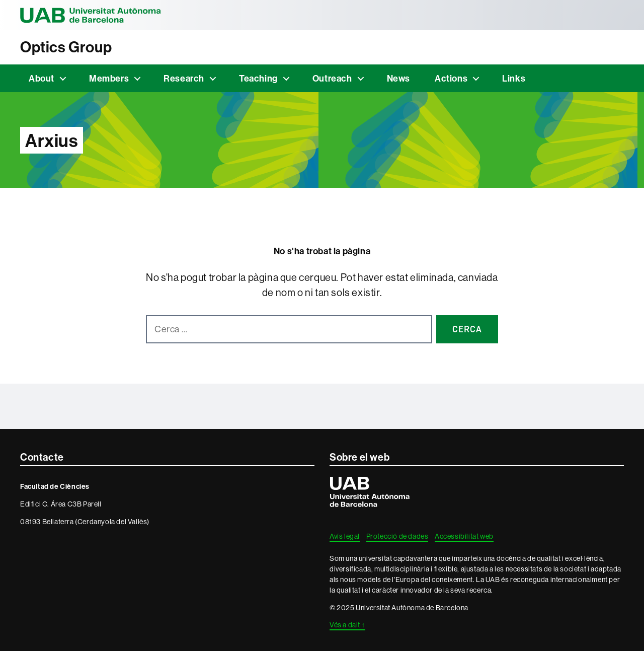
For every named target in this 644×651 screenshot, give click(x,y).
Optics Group (66, 47)
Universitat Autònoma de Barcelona (91, 15)
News (398, 78)
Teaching (258, 78)
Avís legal (345, 536)
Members (109, 78)
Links (514, 78)
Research (184, 78)
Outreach (332, 78)
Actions (451, 78)
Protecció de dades (397, 536)
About (42, 78)
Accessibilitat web (464, 536)
